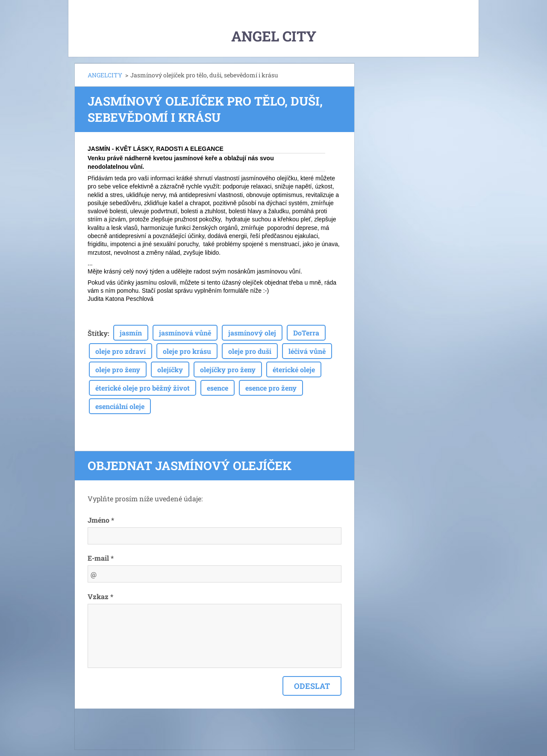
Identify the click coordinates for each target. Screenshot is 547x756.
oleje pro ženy (118, 369)
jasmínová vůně (185, 333)
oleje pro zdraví (121, 351)
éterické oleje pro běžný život (143, 388)
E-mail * (101, 558)
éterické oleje (294, 369)
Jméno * (101, 520)
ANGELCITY (105, 75)
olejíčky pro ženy (228, 369)
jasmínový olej (252, 333)
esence (218, 388)
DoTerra (306, 333)
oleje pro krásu (187, 351)
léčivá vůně (307, 351)
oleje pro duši (250, 351)
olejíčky (170, 369)
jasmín (131, 333)
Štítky (98, 333)
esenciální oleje (120, 406)
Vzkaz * (100, 596)
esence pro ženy (271, 388)
